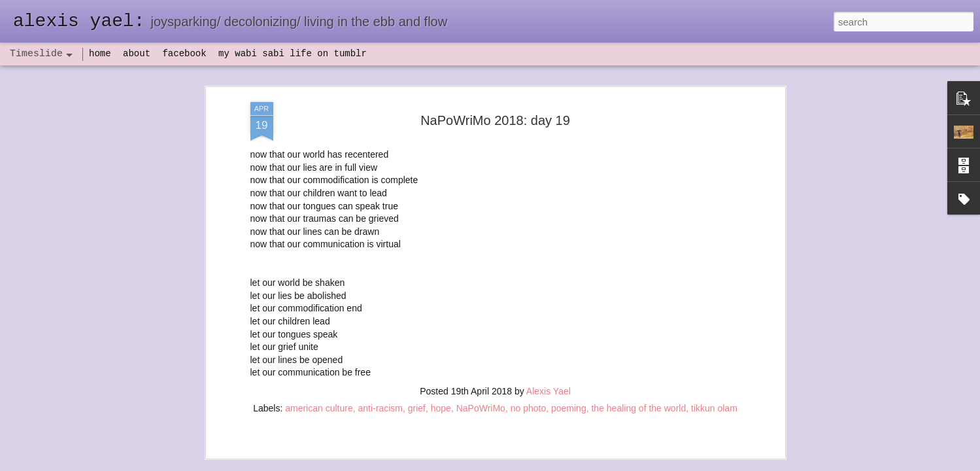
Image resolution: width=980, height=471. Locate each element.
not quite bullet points (478, 453)
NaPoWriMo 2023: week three (680, 451)
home (100, 54)
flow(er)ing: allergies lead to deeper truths (703, 325)
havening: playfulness (282, 304)
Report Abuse (569, 464)
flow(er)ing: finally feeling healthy (685, 302)
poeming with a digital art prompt (684, 371)
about (137, 54)
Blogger (531, 464)
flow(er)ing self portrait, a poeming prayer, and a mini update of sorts (757, 234)
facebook (184, 54)
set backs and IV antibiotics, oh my (689, 279)
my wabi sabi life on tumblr (293, 54)
